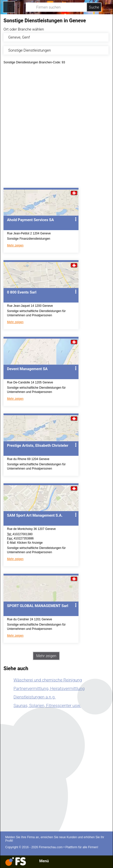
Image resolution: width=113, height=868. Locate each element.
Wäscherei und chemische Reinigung (48, 680)
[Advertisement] (56, 128)
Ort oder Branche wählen (24, 29)
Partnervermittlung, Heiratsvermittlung (49, 688)
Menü (44, 861)
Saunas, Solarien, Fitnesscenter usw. (47, 705)
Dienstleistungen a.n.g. (34, 697)
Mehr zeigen (15, 245)
